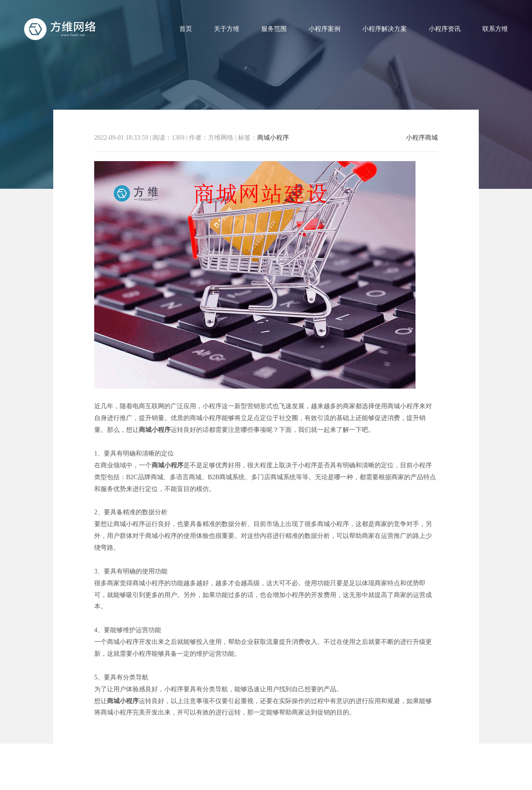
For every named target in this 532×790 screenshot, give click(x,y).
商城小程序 (273, 138)
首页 (186, 29)
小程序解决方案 (385, 29)
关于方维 (227, 29)
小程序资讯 (445, 29)
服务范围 (274, 29)
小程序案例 (324, 29)
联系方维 (495, 29)
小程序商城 (422, 138)
